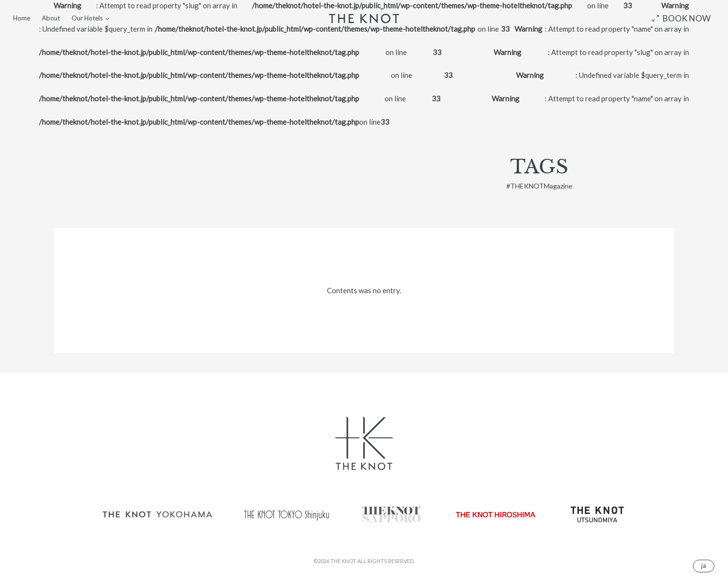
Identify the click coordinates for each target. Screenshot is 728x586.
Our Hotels (87, 18)
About (51, 18)
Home (22, 18)
